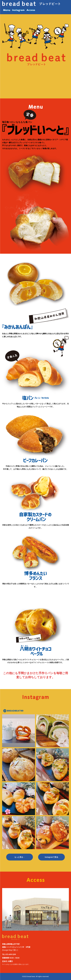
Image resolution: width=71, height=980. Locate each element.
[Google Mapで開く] (10, 950)
